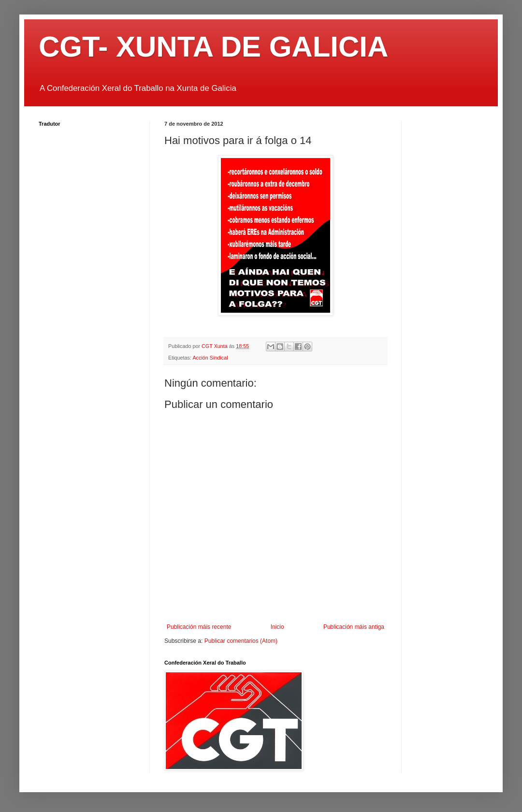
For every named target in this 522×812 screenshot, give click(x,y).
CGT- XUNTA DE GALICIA (213, 47)
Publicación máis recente (199, 627)
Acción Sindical (210, 358)
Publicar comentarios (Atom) (241, 641)
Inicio (277, 627)
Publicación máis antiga (354, 627)
